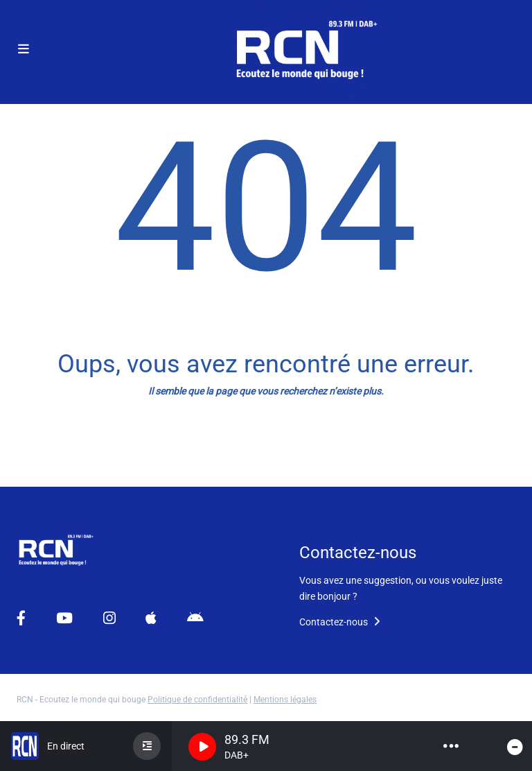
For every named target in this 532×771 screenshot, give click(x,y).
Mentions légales (285, 700)
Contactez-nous (340, 622)
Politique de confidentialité (197, 700)
